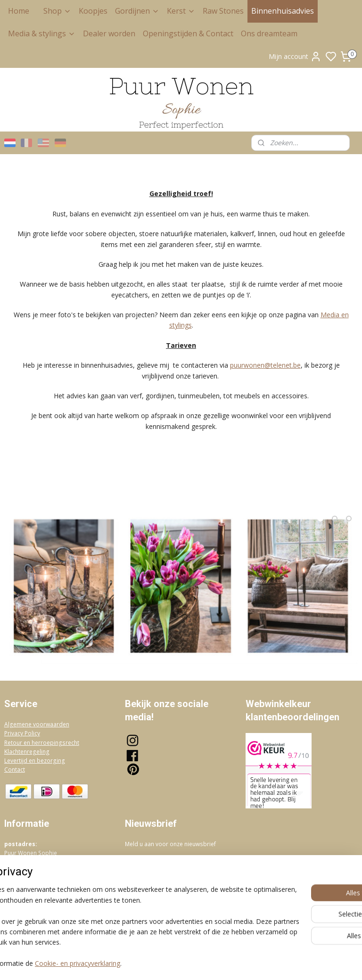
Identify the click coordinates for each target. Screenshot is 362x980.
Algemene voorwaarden (37, 724)
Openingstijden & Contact (188, 33)
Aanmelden (150, 865)
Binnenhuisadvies (283, 11)
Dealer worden (109, 33)
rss (241, 963)
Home (19, 11)
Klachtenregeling (27, 752)
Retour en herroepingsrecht (42, 743)
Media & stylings (42, 33)
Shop (57, 11)
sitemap (221, 963)
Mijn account (295, 57)
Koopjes (93, 11)
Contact (15, 770)
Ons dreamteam (269, 33)
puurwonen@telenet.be (265, 365)
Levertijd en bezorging (35, 761)
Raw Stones (223, 11)
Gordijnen (137, 11)
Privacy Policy (22, 733)
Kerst (181, 11)
